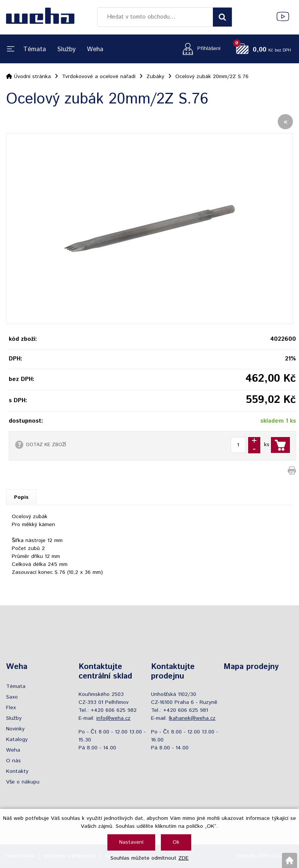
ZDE (183, 858)
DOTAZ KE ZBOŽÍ (46, 445)
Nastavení (131, 842)
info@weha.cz (113, 718)
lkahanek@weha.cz (192, 718)
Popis (21, 497)
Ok (176, 842)
